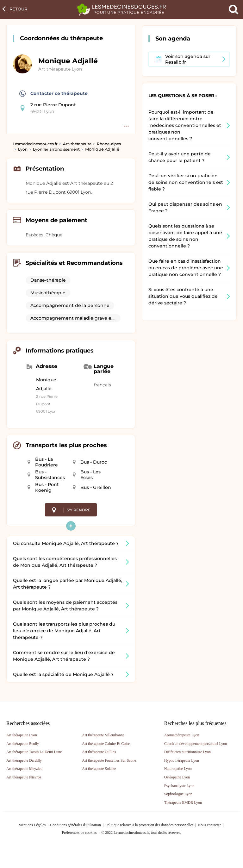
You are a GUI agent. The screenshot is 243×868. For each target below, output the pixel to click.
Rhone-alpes (109, 144)
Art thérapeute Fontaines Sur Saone (109, 760)
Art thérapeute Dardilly (24, 760)
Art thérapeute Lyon (60, 69)
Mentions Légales (32, 825)
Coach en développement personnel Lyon (196, 744)
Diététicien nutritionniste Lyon (187, 752)
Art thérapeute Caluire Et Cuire (106, 744)
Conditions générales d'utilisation (76, 825)
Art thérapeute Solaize (99, 769)
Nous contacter (209, 825)
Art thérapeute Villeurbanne (103, 735)
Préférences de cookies (79, 833)
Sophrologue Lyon (178, 794)
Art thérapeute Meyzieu (24, 769)
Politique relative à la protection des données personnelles (149, 825)
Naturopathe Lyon (178, 769)
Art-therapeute (77, 144)
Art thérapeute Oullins (99, 752)
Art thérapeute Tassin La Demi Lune (34, 752)
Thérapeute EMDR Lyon (183, 802)
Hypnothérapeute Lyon (182, 760)
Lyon (23, 149)
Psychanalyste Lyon (179, 786)
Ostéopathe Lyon (177, 777)
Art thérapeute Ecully (23, 744)
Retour (18, 9)
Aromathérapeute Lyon (182, 735)
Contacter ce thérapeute (53, 94)
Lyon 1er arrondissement (56, 149)
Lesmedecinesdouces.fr (35, 144)
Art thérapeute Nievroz (24, 777)
